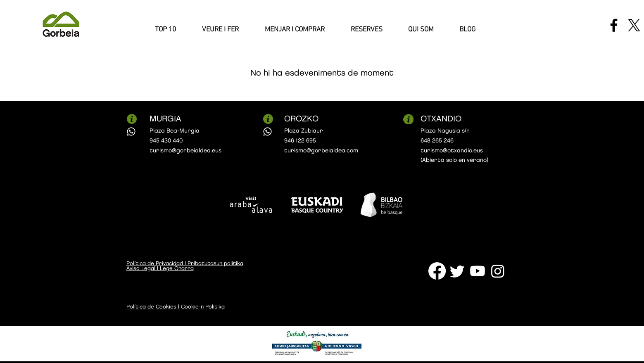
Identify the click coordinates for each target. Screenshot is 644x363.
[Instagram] (498, 271)
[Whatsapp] (131, 132)
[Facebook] (614, 25)
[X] (634, 25)
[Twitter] (457, 271)
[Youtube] (478, 271)
